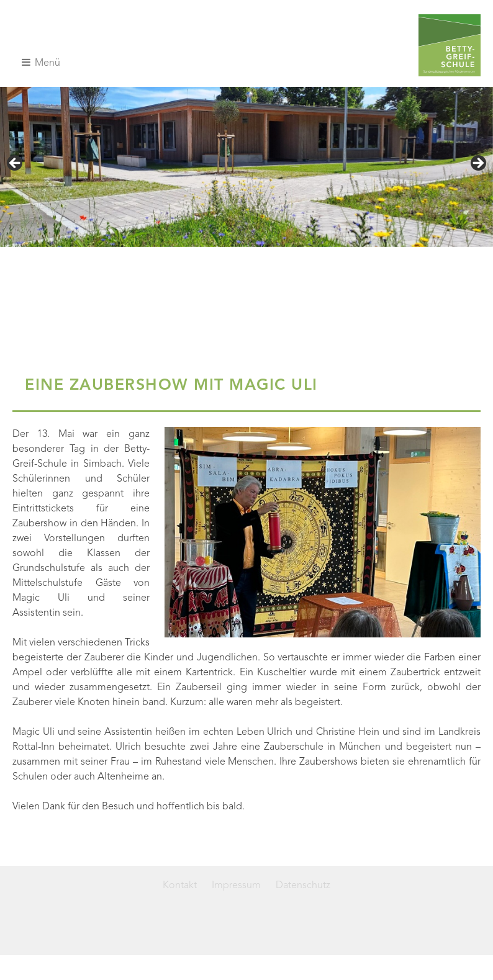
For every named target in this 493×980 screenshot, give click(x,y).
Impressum (236, 886)
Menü (41, 63)
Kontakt (180, 886)
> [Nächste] (477, 164)
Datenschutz (303, 886)
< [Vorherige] (16, 164)
